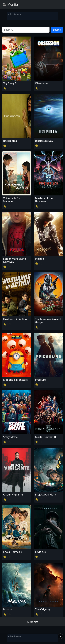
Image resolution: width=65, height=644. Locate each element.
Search (57, 30)
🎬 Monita (10, 4)
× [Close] (60, 636)
